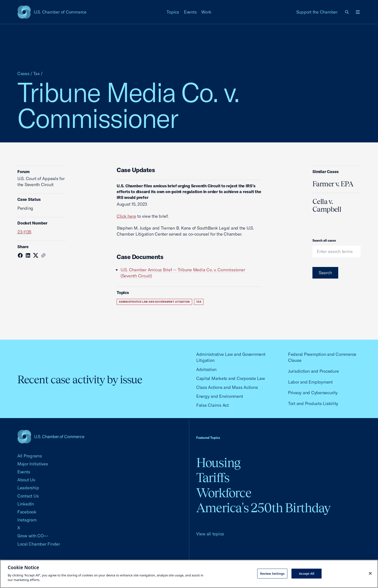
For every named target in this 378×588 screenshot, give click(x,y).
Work (206, 12)
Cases (23, 73)
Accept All (307, 573)
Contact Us (28, 496)
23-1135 (24, 232)
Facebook (27, 512)
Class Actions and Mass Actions (227, 387)
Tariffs (213, 478)
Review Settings (272, 573)
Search (325, 273)
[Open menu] (358, 12)
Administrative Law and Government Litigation (154, 302)
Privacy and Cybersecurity (313, 393)
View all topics (210, 534)
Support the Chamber (317, 12)
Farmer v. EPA (333, 184)
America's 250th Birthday (263, 508)
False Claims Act (213, 405)
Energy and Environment (219, 396)
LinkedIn (26, 504)
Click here (126, 216)
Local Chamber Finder (39, 544)
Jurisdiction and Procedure (313, 371)
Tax (37, 73)
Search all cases (324, 240)
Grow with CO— (33, 536)
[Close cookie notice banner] (370, 573)
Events (190, 12)
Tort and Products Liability (313, 403)
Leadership (28, 488)
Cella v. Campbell (327, 205)
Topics (173, 12)
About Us (26, 480)
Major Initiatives (33, 464)
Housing (218, 463)
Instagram (27, 520)
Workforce (224, 493)
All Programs (30, 456)
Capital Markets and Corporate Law (231, 378)
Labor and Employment (310, 382)
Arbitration (206, 369)
